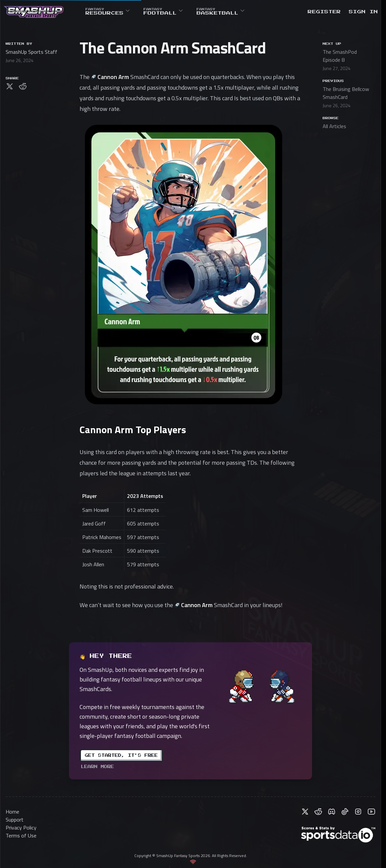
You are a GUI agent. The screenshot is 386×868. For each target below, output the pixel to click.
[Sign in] (363, 12)
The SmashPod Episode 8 (340, 56)
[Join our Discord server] (332, 812)
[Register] (324, 12)
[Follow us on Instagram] (358, 812)
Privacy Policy (21, 828)
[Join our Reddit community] (318, 812)
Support (15, 820)
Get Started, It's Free (121, 755)
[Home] (34, 12)
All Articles (334, 126)
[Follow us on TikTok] (345, 812)
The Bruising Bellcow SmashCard (346, 93)
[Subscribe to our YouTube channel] (371, 812)
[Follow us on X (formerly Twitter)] (305, 812)
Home (12, 812)
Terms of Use (21, 835)
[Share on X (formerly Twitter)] (10, 86)
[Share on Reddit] (23, 86)
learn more (97, 767)
